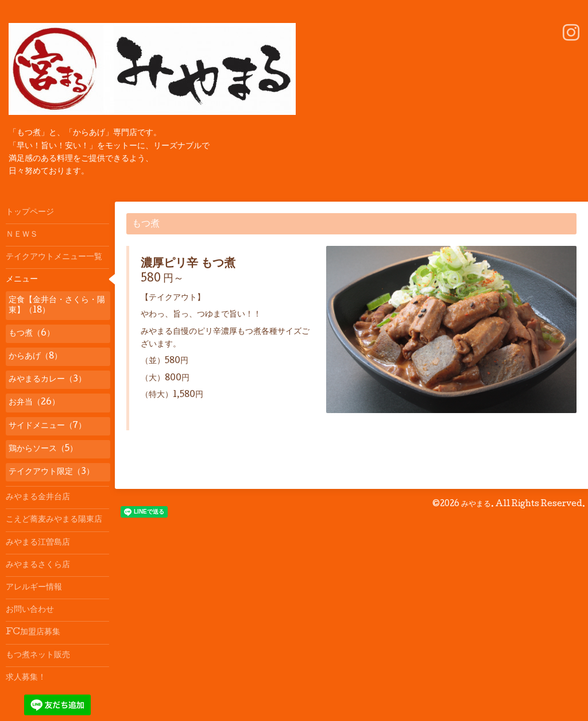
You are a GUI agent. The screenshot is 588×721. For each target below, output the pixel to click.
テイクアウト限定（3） (51, 472)
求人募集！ (26, 678)
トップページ (30, 213)
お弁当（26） (34, 403)
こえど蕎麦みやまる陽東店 (54, 520)
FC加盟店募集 (33, 633)
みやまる (476, 504)
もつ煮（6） (32, 334)
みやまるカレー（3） (47, 380)
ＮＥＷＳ (22, 235)
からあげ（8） (35, 357)
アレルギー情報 (34, 588)
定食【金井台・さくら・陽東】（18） (57, 306)
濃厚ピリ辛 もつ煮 (188, 264)
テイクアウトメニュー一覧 (54, 257)
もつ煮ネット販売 (38, 656)
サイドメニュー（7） (47, 426)
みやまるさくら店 (38, 565)
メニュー (22, 280)
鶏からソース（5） (43, 449)
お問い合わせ (30, 610)
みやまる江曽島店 (38, 543)
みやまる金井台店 (38, 498)
